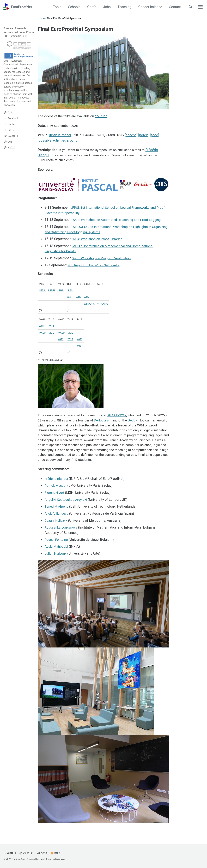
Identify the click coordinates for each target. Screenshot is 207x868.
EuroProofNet (22, 7)
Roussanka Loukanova (62, 529)
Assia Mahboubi (57, 548)
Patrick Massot (56, 488)
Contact (174, 7)
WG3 (61, 339)
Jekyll (43, 859)
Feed (57, 854)
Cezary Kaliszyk (56, 522)
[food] (157, 136)
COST (7, 61)
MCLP (42, 333)
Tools (56, 7)
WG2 (69, 297)
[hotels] (147, 136)
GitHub (10, 854)
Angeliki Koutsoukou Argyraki (67, 501)
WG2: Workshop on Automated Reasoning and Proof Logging (119, 220)
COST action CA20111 (16, 36)
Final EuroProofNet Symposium (75, 29)
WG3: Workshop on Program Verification (103, 258)
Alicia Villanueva (57, 515)
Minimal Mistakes (58, 859)
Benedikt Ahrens (57, 508)
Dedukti (149, 420)
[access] (134, 136)
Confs (91, 7)
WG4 (42, 326)
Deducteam (118, 420)
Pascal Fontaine (57, 541)
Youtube (104, 116)
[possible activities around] (58, 141)
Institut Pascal (60, 136)
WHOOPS (89, 304)
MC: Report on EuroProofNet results (95, 265)
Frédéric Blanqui (57, 481)
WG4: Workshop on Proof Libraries (98, 239)
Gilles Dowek (120, 415)
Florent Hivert (55, 494)
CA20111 (27, 854)
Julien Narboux (56, 554)
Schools (73, 7)
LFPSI (42, 290)
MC (79, 346)
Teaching (123, 7)
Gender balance (149, 7)
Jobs (106, 7)
